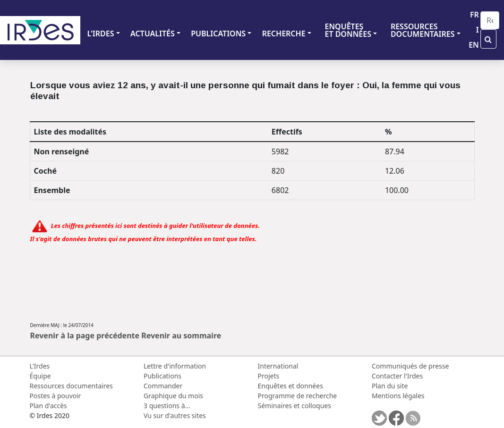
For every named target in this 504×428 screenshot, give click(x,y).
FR (474, 15)
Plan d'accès (48, 406)
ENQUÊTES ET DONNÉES (348, 30)
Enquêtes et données (290, 386)
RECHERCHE (284, 34)
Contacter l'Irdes (397, 376)
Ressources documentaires (71, 386)
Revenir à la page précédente (85, 336)
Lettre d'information (175, 366)
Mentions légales (398, 396)
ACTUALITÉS (153, 34)
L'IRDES (100, 34)
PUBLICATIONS (218, 34)
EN (474, 45)
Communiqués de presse (410, 366)
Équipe (40, 376)
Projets (269, 376)
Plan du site (390, 386)
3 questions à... (167, 406)
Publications (162, 376)
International (278, 366)
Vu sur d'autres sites (175, 415)
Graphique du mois (173, 396)
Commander (163, 386)
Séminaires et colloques (295, 406)
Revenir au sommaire (181, 336)
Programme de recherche (298, 396)
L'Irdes (40, 366)
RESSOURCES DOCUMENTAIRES (423, 30)
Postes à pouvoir (56, 396)
